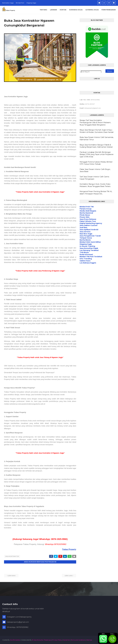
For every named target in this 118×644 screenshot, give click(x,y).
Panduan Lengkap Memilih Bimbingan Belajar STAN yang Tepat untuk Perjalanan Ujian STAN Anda (97, 154)
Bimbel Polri (20, 3)
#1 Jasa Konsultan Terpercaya (42, 640)
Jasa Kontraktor (12, 556)
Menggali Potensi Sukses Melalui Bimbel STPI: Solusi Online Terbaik (96, 163)
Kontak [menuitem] (63, 10)
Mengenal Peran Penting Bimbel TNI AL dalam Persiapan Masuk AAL (96, 193)
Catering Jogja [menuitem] (92, 10)
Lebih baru (12, 576)
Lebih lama (69, 576)
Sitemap (89, 640)
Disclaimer (66, 640)
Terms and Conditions (78, 640)
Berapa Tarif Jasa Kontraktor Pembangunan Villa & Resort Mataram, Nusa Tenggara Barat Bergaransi (95, 123)
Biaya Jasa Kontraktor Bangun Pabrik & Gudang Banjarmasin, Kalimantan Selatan (96, 146)
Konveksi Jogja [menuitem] (76, 10)
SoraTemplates (15, 640)
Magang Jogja (31, 3)
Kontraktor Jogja (8, 3)
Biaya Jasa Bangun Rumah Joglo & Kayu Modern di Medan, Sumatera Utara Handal (97, 131)
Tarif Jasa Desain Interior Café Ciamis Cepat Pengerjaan (94, 178)
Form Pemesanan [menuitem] (109, 10)
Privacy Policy (57, 640)
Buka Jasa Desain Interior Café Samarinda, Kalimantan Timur (97, 138)
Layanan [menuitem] (53, 10)
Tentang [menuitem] (43, 10)
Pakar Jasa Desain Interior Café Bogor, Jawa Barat (95, 170)
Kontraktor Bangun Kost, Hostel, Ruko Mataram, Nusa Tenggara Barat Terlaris (95, 185)
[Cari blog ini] (91, 72)
